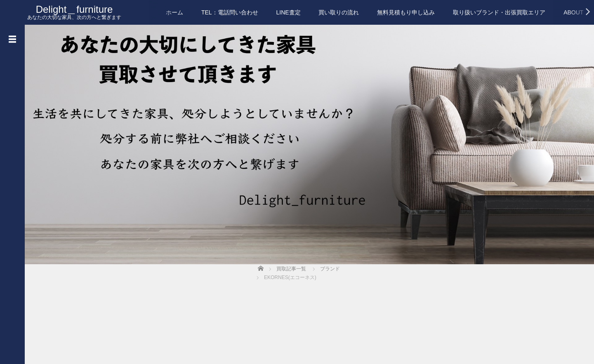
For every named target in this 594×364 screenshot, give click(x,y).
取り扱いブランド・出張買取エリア (499, 12)
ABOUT (573, 12)
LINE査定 (288, 12)
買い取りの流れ (339, 12)
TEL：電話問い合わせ (230, 12)
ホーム (174, 12)
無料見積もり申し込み (406, 12)
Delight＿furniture (74, 9)
